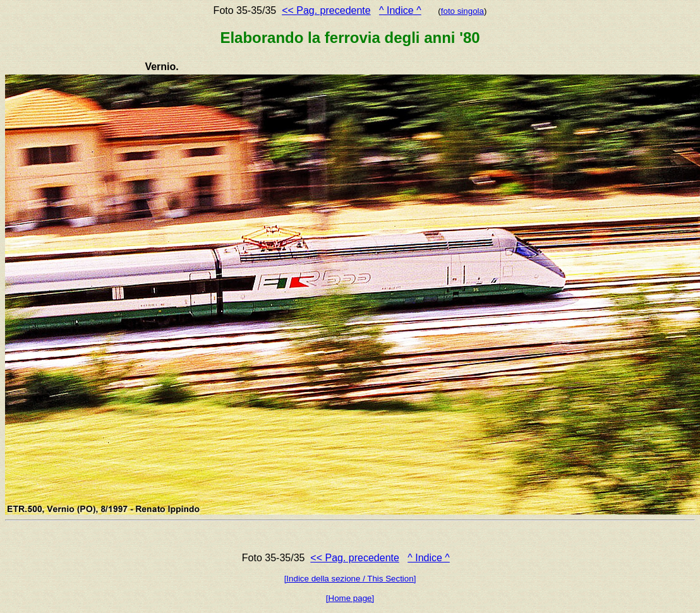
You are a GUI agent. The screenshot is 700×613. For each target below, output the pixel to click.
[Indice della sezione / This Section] (350, 579)
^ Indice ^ (400, 10)
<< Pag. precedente (326, 10)
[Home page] (350, 598)
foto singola (462, 11)
